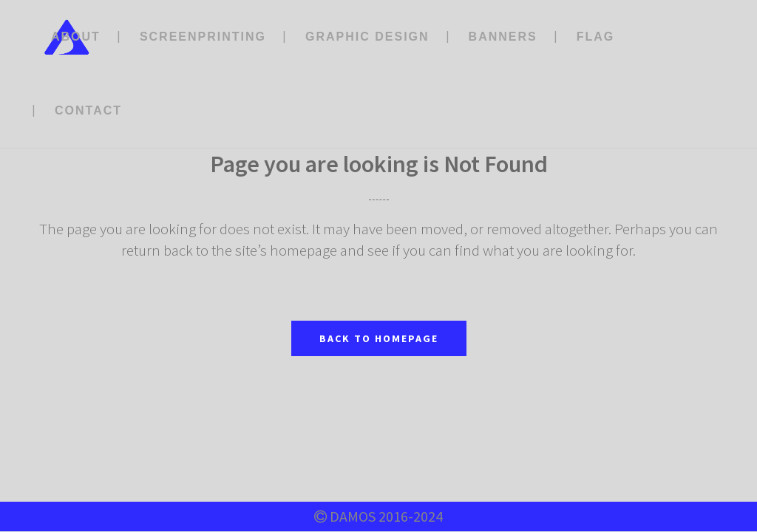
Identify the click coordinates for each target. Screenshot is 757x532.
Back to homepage (379, 338)
